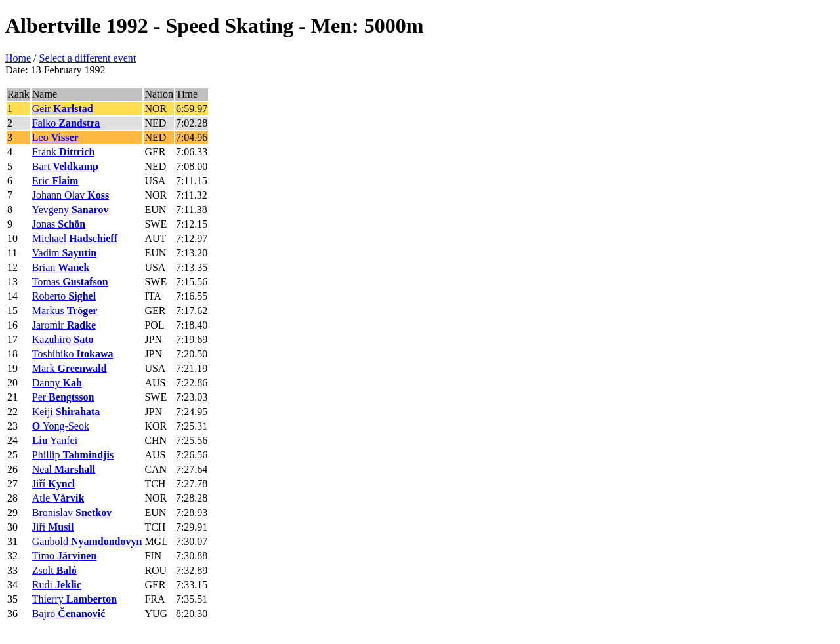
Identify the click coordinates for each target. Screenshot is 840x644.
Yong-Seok (61, 426)
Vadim (64, 253)
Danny (57, 383)
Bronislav (72, 513)
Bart (65, 166)
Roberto (64, 296)
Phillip (73, 455)
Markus (65, 311)
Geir (63, 109)
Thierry (74, 599)
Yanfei (55, 440)
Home (18, 58)
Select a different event (88, 58)
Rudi (57, 585)
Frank (64, 152)
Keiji (66, 412)
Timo (65, 556)
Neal (64, 469)
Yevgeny (71, 210)
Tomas (70, 282)
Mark (70, 368)
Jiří (53, 484)
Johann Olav (71, 195)
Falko (66, 123)
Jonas (59, 224)
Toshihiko (73, 354)
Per (63, 397)
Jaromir (64, 325)
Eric (55, 181)
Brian (61, 267)
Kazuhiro (63, 339)
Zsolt (54, 570)
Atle (58, 498)
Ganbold (87, 541)
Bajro (69, 614)
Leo (55, 137)
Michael (75, 238)
